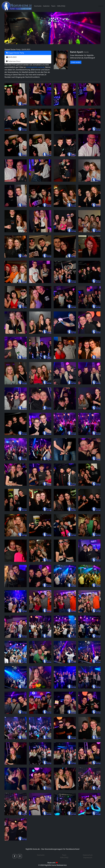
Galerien (46, 6)
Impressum (88, 857)
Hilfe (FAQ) (61, 6)
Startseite (38, 6)
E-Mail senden (76, 62)
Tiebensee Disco (13, 61)
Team (53, 6)
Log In (101, 6)
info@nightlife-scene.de (35, 67)
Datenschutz (88, 855)
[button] (15, 856)
